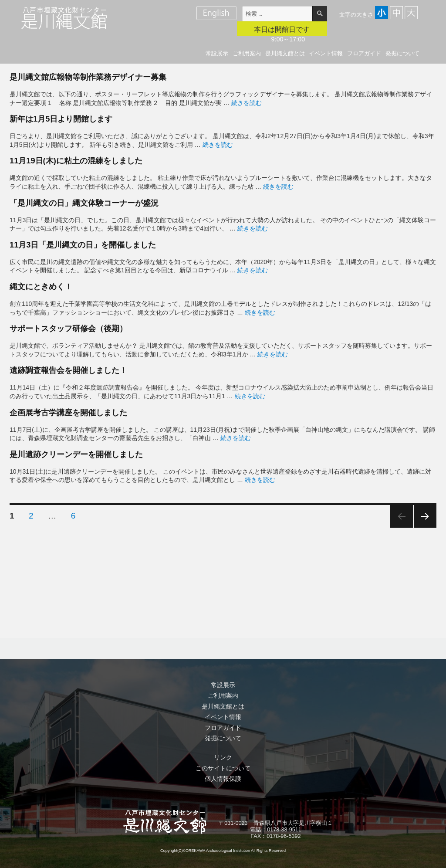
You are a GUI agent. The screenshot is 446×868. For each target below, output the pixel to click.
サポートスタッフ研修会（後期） (68, 328)
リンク (223, 757)
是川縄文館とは (285, 53)
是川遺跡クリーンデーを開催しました (76, 454)
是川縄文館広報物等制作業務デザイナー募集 (88, 77)
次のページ (425, 516)
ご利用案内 (247, 53)
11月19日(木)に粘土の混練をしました (76, 161)
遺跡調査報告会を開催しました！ (68, 370)
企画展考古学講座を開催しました (68, 412)
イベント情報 (326, 53)
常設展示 (217, 53)
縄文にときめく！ (41, 287)
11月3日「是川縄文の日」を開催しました (83, 245)
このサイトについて (223, 768)
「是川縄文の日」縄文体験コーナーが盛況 (84, 203)
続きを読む (247, 103)
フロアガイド (364, 53)
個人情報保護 (223, 779)
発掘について (402, 53)
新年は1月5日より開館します (61, 119)
